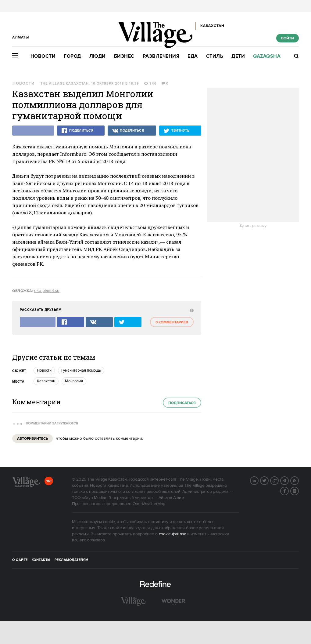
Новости (43, 56)
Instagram (298, 490)
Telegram (288, 480)
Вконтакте (258, 480)
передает (48, 154)
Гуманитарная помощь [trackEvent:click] (81, 370)
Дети (238, 56)
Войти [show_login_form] (288, 38)
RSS (298, 480)
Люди (98, 56)
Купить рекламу (253, 226)
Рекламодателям (71, 560)
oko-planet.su (47, 291)
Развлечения (161, 56)
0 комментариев (172, 322)
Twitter (268, 480)
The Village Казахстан (65, 84)
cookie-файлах (172, 534)
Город (72, 56)
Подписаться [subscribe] (182, 403)
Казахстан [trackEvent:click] (46, 381)
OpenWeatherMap (149, 504)
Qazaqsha (267, 56)
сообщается (122, 154)
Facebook (288, 490)
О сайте (20, 560)
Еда (193, 56)
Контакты (41, 560)
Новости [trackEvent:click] (44, 370)
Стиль (215, 56)
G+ (278, 480)
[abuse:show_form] (191, 310)
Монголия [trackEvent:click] (74, 381)
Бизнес (124, 56)
